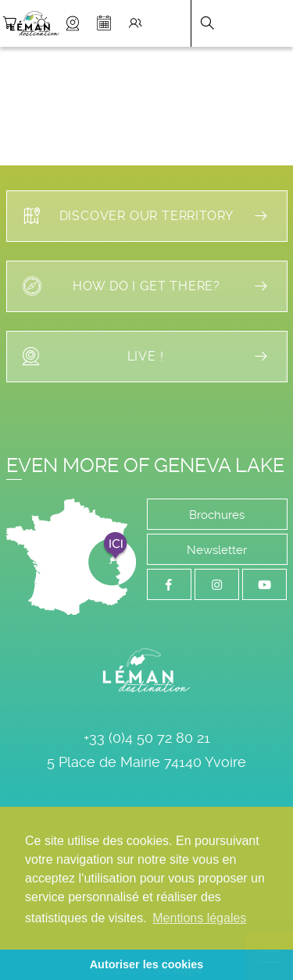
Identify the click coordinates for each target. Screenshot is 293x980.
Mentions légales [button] (199, 918)
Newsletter (217, 550)
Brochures (217, 515)
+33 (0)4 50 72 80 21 (147, 738)
